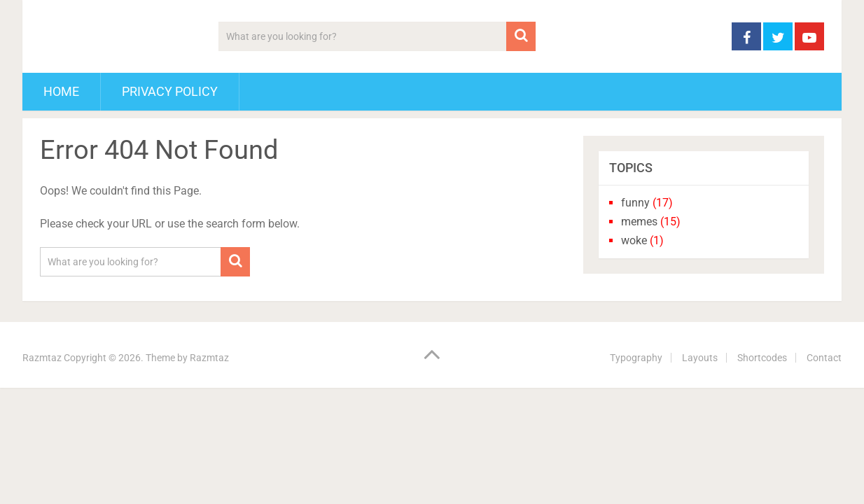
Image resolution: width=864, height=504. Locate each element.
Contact (824, 358)
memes (639, 222)
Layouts (700, 358)
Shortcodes (762, 358)
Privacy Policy (170, 91)
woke (634, 240)
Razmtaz (42, 358)
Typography (636, 358)
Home (61, 91)
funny (635, 203)
